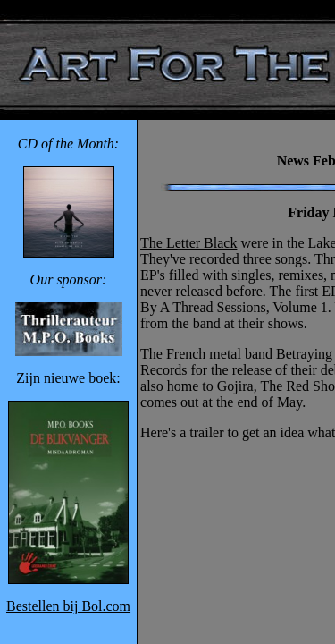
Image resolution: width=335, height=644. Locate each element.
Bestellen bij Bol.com (68, 606)
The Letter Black (188, 243)
